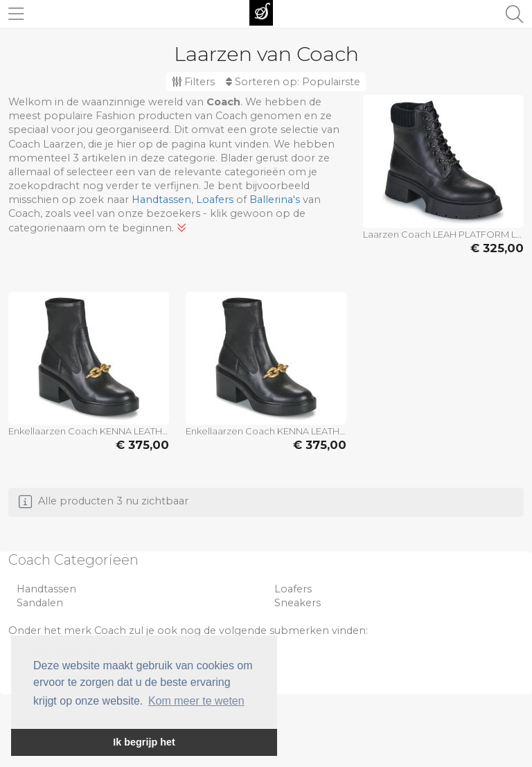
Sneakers (298, 603)
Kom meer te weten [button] (196, 701)
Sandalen (40, 603)
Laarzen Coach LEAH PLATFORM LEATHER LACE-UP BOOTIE (443, 234)
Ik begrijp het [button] (144, 742)
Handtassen (161, 200)
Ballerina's (275, 200)
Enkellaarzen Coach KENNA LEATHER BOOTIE (89, 431)
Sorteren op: (293, 82)
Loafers (215, 200)
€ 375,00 (142, 445)
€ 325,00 (497, 248)
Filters (193, 82)
